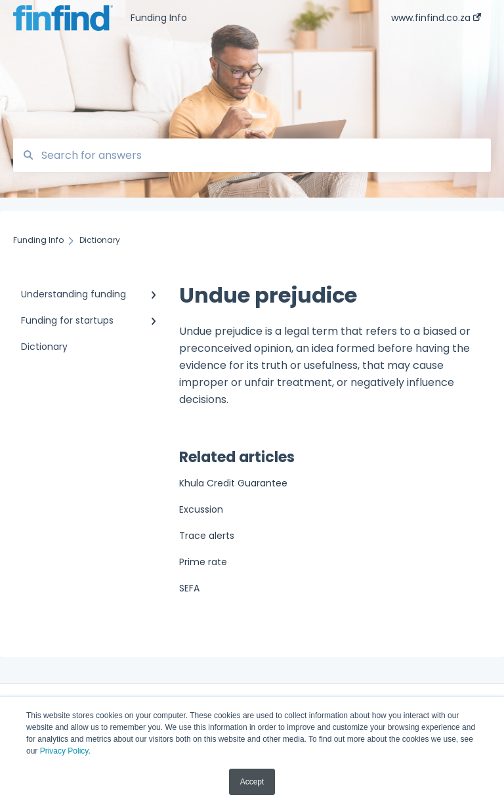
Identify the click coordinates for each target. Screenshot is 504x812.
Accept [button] (252, 782)
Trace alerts (207, 536)
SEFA (189, 588)
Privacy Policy (64, 751)
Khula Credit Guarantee (233, 483)
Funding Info (159, 18)
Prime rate (203, 562)
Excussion (201, 509)
